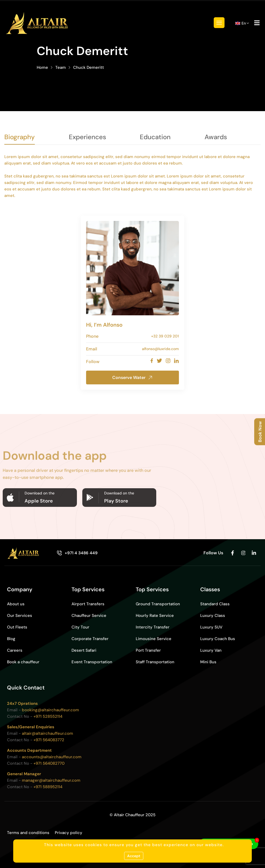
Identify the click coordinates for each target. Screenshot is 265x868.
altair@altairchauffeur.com (47, 733)
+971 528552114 (48, 716)
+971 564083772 (49, 740)
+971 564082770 (49, 763)
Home (42, 67)
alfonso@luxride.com (160, 349)
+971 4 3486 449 (81, 553)
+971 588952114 (48, 787)
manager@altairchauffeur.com (51, 780)
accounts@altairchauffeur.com (52, 757)
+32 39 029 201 (165, 336)
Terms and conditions (28, 833)
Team (61, 67)
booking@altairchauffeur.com (50, 710)
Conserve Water (133, 377)
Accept (134, 856)
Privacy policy (69, 833)
